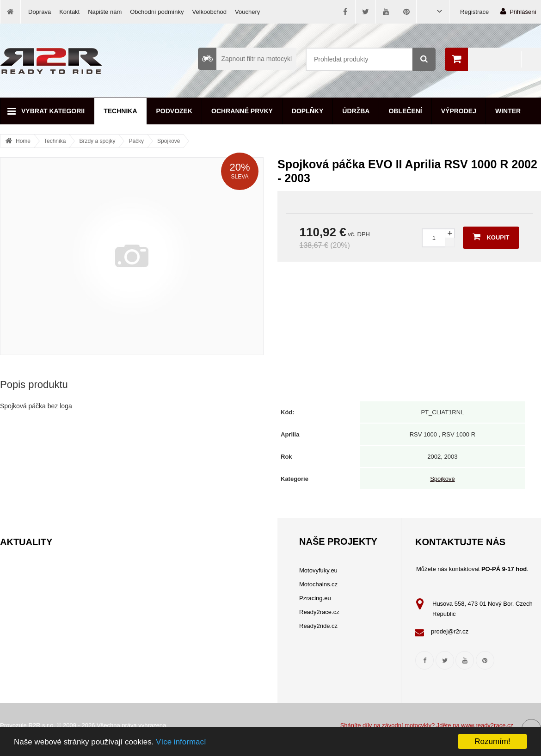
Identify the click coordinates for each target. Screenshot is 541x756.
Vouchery (247, 12)
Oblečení (405, 111)
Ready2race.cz (319, 612)
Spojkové (169, 141)
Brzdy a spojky (97, 141)
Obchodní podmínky (157, 12)
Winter (508, 111)
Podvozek (175, 111)
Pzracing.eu (315, 598)
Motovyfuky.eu (318, 570)
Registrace (474, 12)
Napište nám (105, 12)
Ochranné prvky (242, 111)
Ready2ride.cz (318, 626)
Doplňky (307, 111)
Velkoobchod (209, 12)
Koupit (491, 237)
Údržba (356, 111)
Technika (120, 111)
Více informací (181, 742)
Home (23, 141)
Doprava (40, 12)
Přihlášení (518, 11)
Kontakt (69, 12)
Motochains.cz (318, 584)
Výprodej (459, 111)
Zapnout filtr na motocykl (245, 59)
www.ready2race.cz (487, 725)
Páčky (136, 141)
